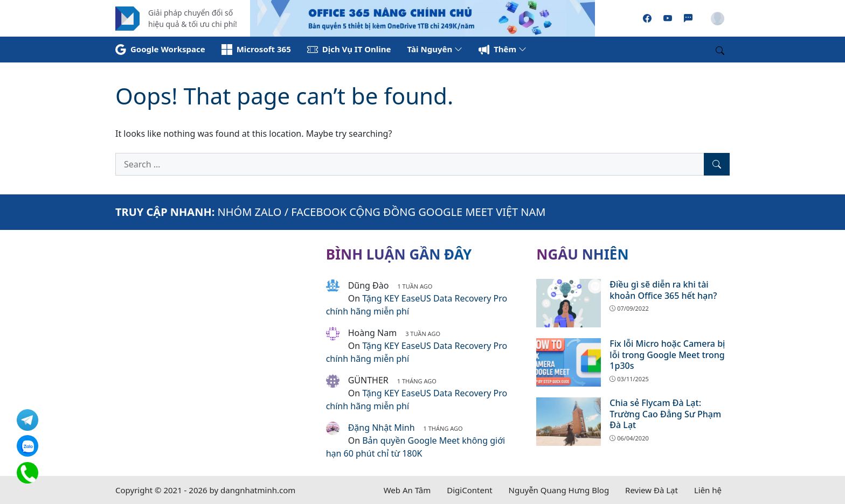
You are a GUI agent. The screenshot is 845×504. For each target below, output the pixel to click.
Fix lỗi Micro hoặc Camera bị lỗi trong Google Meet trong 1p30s (667, 355)
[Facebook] (647, 18)
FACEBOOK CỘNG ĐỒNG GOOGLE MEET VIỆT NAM (418, 212)
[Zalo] (688, 18)
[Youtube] (668, 18)
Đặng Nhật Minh (382, 428)
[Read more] (422, 17)
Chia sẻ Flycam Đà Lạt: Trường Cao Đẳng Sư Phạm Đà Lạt (665, 414)
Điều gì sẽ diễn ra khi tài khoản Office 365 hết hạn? (663, 290)
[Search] (717, 164)
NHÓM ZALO (250, 212)
